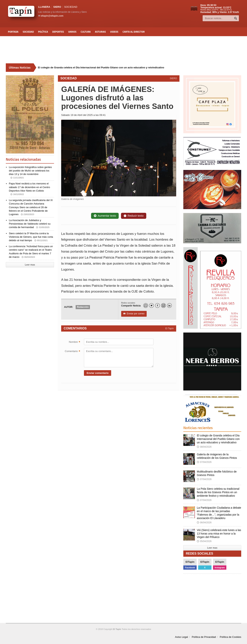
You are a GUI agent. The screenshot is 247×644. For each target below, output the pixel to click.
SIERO (57, 7)
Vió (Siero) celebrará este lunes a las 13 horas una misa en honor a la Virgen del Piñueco (219, 534)
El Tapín (170, 328)
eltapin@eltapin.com (52, 16)
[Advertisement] (123, 50)
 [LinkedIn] (169, 306)
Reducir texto (134, 216)
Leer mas (30, 265)
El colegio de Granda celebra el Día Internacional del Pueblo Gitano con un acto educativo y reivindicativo (218, 439)
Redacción (83, 307)
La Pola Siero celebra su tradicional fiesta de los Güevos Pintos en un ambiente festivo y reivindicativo (218, 492)
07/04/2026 (204, 462)
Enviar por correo (134, 314)
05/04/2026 (204, 541)
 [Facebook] (157, 306)
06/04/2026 (204, 523)
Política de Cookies (231, 637)
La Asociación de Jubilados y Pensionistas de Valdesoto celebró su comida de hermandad (30, 224)
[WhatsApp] (146, 305)
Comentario (72, 352)
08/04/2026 (204, 447)
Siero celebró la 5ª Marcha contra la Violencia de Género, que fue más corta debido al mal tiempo (31, 237)
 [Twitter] (151, 306)
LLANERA (44, 7)
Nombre (74, 342)
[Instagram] (163, 305)
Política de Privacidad (204, 637)
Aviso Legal (181, 637)
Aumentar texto (105, 216)
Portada (13, 32)
